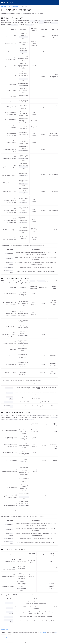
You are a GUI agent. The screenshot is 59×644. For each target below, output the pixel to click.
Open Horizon (7, 2)
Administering (4, 6)
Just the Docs (10, 642)
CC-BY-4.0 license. (43, 633)
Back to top (4, 630)
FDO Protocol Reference (14, 6)
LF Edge (9, 634)
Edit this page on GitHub (6, 637)
